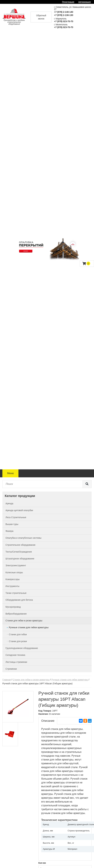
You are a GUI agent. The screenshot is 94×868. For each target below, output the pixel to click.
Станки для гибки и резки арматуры (31, 680)
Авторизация (84, 2)
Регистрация (68, 2)
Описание (48, 721)
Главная (7, 680)
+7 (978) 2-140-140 (64, 12)
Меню (10, 473)
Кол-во (42, 863)
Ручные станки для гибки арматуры (70, 680)
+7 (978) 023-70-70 (64, 21)
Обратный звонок (41, 17)
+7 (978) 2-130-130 (64, 15)
